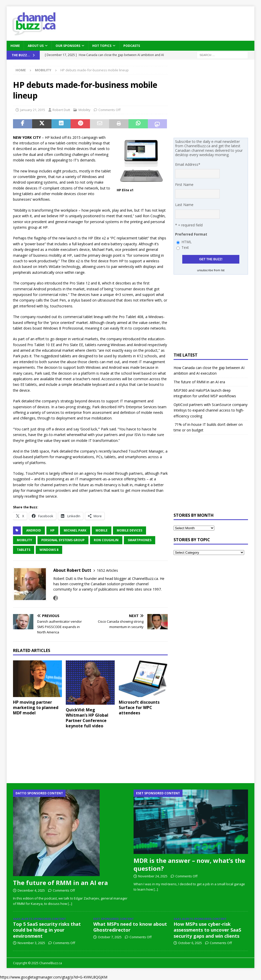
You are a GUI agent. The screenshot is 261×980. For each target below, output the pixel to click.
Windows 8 (49, 550)
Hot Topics (102, 46)
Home (15, 46)
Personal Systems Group (63, 540)
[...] (70, 904)
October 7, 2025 (110, 937)
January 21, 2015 (33, 110)
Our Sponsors (68, 46)
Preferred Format (191, 234)
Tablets (24, 550)
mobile (102, 530)
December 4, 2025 (31, 890)
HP (52, 530)
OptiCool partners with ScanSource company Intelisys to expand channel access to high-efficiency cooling (211, 410)
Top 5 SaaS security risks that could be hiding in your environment (47, 930)
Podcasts (132, 46)
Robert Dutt (61, 110)
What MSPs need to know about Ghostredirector (130, 927)
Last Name (184, 205)
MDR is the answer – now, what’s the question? (189, 864)
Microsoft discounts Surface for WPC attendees (139, 707)
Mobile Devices (129, 530)
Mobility (84, 110)
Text (185, 247)
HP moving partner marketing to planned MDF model (36, 707)
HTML (187, 242)
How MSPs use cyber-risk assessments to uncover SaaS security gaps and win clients (207, 930)
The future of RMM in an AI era (199, 382)
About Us (36, 46)
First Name (184, 185)
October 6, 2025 (190, 943)
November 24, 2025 (153, 876)
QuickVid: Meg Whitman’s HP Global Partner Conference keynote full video (87, 718)
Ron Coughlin (106, 540)
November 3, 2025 (31, 943)
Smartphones (140, 540)
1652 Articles (107, 570)
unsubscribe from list (211, 270)
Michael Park (75, 530)
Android (34, 530)
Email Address (188, 164)
